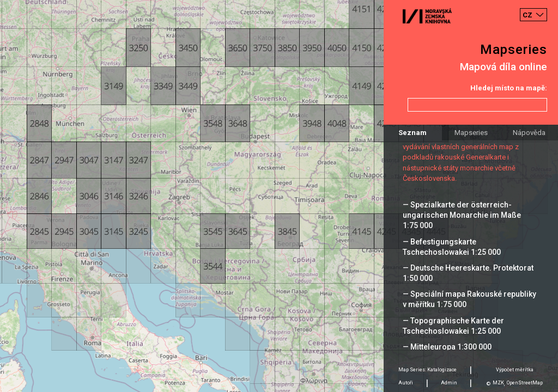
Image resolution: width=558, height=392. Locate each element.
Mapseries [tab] (471, 133)
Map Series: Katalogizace (427, 370)
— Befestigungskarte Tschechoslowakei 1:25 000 (452, 247)
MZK (498, 383)
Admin (449, 383)
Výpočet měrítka (515, 370)
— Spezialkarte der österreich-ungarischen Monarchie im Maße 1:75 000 (462, 215)
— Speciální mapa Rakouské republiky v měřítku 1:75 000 (469, 299)
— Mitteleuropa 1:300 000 (447, 347)
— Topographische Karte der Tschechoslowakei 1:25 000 (453, 326)
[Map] (279, 196)
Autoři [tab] (406, 383)
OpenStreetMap (525, 383)
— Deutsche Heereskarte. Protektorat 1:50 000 (468, 273)
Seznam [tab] (413, 133)
